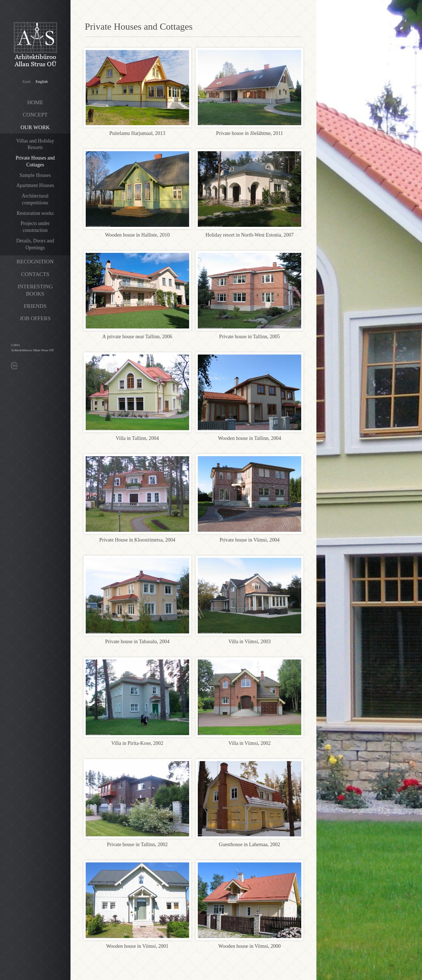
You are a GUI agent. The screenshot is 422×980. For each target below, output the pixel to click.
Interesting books (35, 290)
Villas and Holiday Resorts (35, 144)
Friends (35, 306)
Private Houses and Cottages (35, 161)
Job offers (35, 318)
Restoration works (35, 213)
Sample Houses (35, 175)
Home (35, 102)
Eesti (26, 81)
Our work (35, 127)
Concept (35, 115)
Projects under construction (35, 227)
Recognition (35, 262)
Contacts (35, 274)
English (42, 81)
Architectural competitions (35, 199)
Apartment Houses (35, 185)
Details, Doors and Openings (35, 244)
